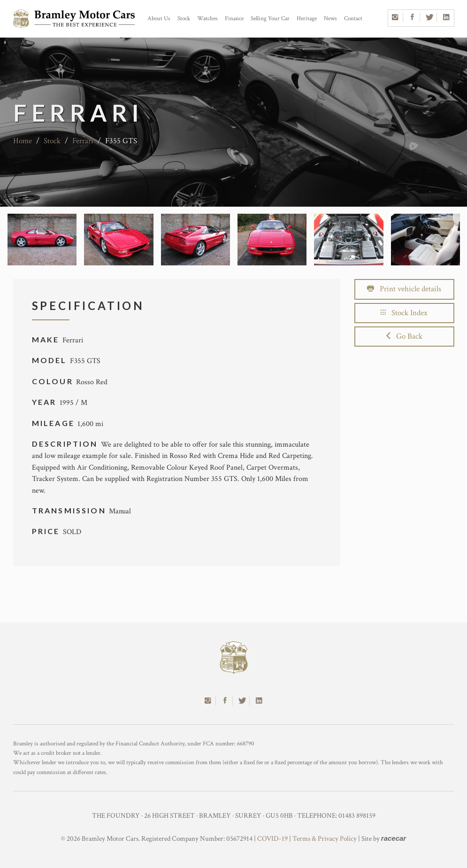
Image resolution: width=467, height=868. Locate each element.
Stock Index (404, 313)
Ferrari (83, 141)
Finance (234, 19)
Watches (207, 19)
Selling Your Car (270, 19)
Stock (184, 19)
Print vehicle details (404, 289)
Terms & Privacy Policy (325, 839)
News (330, 19)
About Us (159, 19)
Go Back (404, 336)
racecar (394, 838)
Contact (353, 19)
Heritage (307, 19)
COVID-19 (272, 839)
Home (23, 141)
